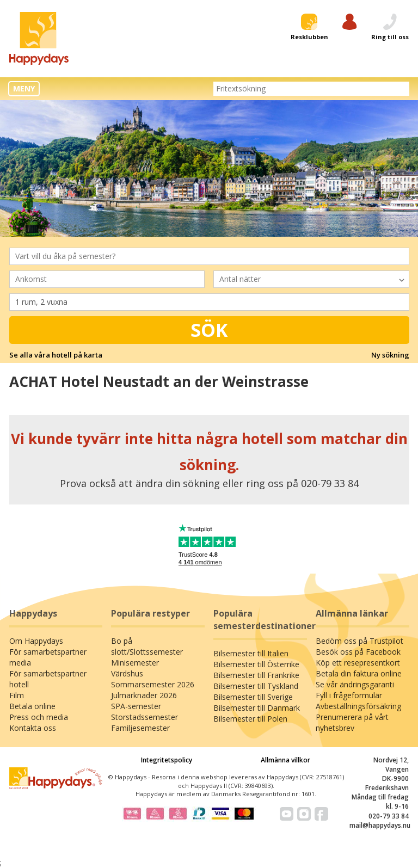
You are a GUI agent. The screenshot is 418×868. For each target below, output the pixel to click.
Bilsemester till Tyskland (256, 686)
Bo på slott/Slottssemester (147, 646)
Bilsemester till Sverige (253, 697)
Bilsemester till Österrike (256, 664)
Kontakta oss (33, 728)
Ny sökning (390, 355)
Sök (209, 330)
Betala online (32, 706)
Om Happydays (36, 641)
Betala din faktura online (359, 673)
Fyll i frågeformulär (349, 695)
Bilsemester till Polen (250, 719)
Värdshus (127, 673)
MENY (24, 88)
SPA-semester (136, 706)
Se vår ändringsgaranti (355, 684)
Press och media (39, 717)
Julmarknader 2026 (144, 695)
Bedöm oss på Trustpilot (359, 641)
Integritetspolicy (167, 760)
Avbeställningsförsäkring (358, 706)
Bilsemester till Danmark (257, 708)
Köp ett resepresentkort (358, 663)
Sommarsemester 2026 (153, 684)
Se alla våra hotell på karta (56, 355)
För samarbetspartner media (48, 657)
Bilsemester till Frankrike (256, 675)
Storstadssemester (145, 717)
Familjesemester (140, 728)
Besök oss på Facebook (358, 652)
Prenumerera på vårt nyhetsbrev (352, 722)
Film (17, 695)
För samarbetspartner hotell (48, 679)
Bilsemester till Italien (251, 653)
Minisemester (135, 663)
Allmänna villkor (285, 760)
